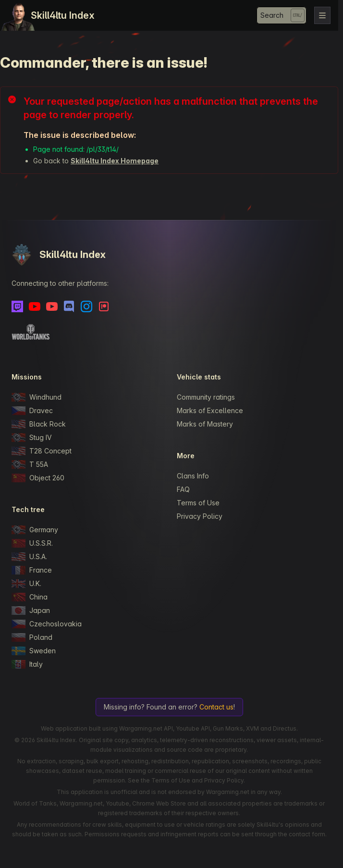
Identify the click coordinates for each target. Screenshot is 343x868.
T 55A (30, 465)
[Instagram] (86, 306)
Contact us (216, 707)
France (32, 570)
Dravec (32, 411)
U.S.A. (29, 557)
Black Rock (39, 424)
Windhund (37, 397)
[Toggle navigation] (322, 15)
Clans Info (193, 476)
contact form (307, 834)
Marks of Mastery (205, 424)
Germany (35, 530)
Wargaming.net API (146, 728)
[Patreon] (104, 306)
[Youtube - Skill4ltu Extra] (52, 306)
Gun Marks (228, 728)
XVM (252, 728)
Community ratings (206, 397)
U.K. (26, 584)
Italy (27, 664)
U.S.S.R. (32, 543)
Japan (31, 611)
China (30, 597)
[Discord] (69, 306)
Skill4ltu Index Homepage (115, 161)
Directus (285, 728)
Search (272, 15)
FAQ (183, 489)
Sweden (34, 651)
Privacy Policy (200, 516)
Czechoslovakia (47, 624)
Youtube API (193, 728)
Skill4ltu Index (63, 15)
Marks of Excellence (210, 410)
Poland (32, 637)
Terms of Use (198, 503)
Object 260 (38, 478)
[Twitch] (17, 306)
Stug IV (32, 438)
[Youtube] (35, 306)
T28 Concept (42, 451)
